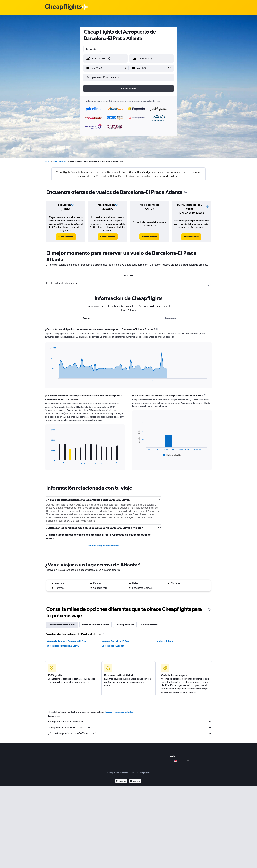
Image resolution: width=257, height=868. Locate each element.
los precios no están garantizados (119, 712)
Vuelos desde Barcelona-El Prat (63, 646)
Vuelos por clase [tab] (149, 625)
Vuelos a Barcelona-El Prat (115, 641)
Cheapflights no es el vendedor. (130, 722)
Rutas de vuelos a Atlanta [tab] (96, 625)
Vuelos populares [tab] (125, 625)
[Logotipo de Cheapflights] (63, 7)
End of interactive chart (49, 379)
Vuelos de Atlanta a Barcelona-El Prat (66, 641)
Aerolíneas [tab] (170, 318)
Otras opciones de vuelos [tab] (62, 625)
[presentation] (185, 192)
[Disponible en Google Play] (121, 781)
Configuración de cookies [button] (118, 773)
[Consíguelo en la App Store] (135, 781)
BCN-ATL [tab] (129, 276)
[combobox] (92, 49)
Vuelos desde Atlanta (113, 646)
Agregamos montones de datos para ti (130, 727)
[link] (66, 237)
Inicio (47, 161)
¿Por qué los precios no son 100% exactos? (130, 733)
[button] (104, 68)
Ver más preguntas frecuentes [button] (104, 545)
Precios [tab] (87, 318)
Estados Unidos (60, 161)
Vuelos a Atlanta (165, 641)
